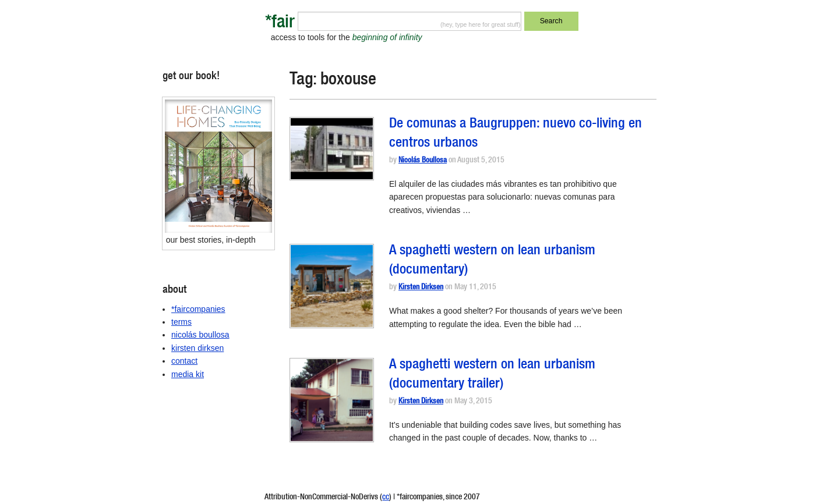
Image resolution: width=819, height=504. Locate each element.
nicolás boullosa (200, 335)
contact (184, 361)
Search (551, 21)
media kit (188, 374)
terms (181, 322)
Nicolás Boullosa (423, 161)
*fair (280, 24)
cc (386, 498)
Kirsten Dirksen (421, 288)
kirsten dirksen (197, 348)
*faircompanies (198, 309)
